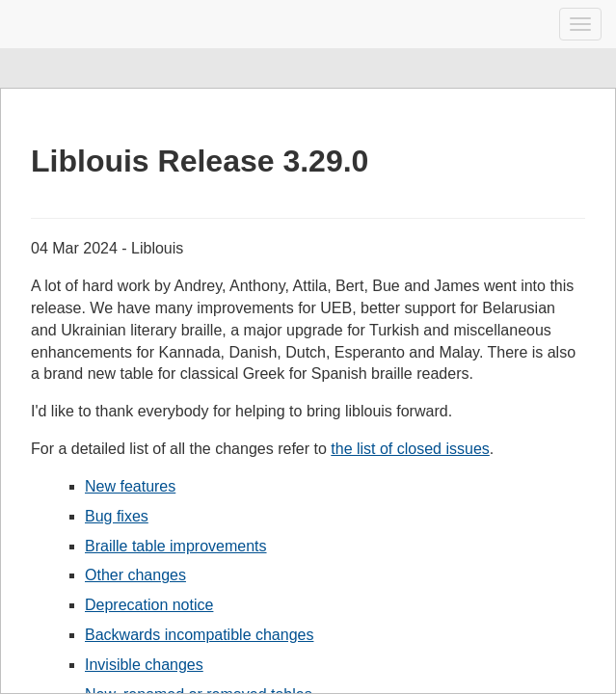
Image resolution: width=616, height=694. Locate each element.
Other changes (135, 575)
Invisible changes (144, 665)
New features (130, 486)
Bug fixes (117, 516)
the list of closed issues (410, 449)
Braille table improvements (176, 546)
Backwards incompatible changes (199, 635)
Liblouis (31, 24)
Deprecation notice (149, 605)
